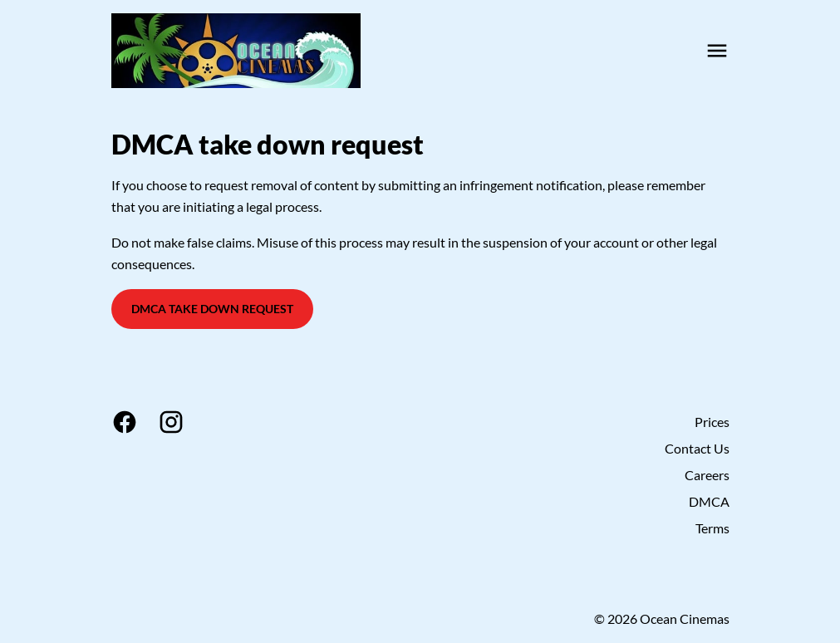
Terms (712, 528)
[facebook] (125, 422)
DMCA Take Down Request (212, 309)
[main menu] (717, 51)
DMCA (709, 501)
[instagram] (171, 422)
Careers (707, 475)
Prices (712, 422)
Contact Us (697, 448)
